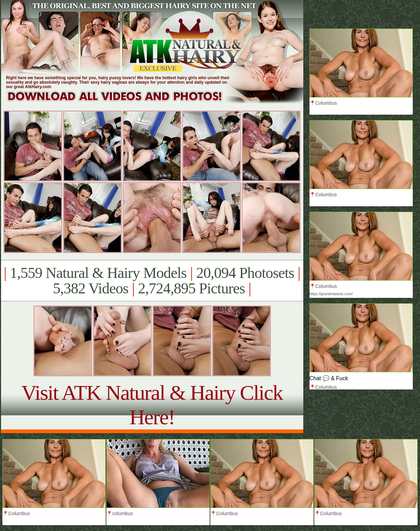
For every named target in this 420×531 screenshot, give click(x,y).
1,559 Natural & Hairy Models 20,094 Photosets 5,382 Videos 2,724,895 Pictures (152, 281)
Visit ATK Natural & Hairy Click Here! (152, 405)
